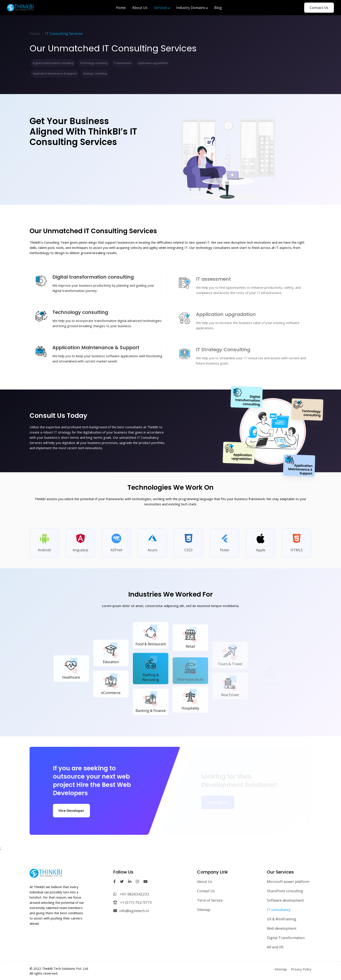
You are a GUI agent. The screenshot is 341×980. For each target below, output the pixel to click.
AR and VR (275, 947)
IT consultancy (279, 910)
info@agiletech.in (131, 911)
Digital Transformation (286, 938)
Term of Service (210, 900)
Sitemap (204, 910)
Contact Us (319, 8)
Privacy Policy (301, 969)
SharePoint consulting (285, 891)
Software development (285, 900)
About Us (205, 882)
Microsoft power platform (288, 882)
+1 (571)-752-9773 (133, 902)
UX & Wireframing (282, 919)
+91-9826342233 (131, 894)
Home (35, 33)
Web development (282, 928)
